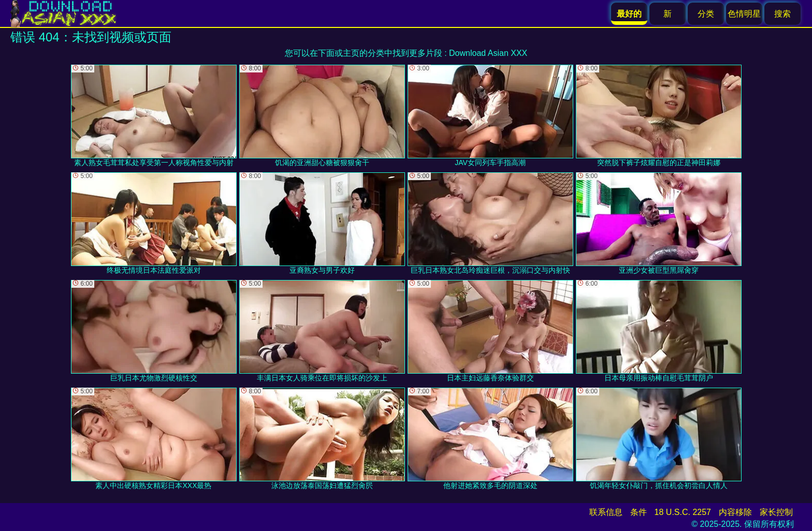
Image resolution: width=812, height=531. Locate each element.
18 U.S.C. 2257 (683, 512)
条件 (639, 512)
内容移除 (735, 512)
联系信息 (606, 512)
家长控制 (776, 512)
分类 (706, 14)
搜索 (782, 14)
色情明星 (744, 14)
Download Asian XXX (488, 53)
